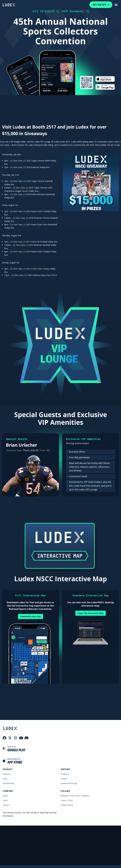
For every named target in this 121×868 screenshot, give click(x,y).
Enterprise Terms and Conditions (75, 795)
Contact (64, 778)
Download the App (69, 783)
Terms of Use (67, 800)
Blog (5, 778)
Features (7, 773)
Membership (8, 783)
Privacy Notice (67, 804)
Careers (6, 804)
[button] (116, 5)
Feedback (65, 773)
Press (5, 800)
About (5, 795)
